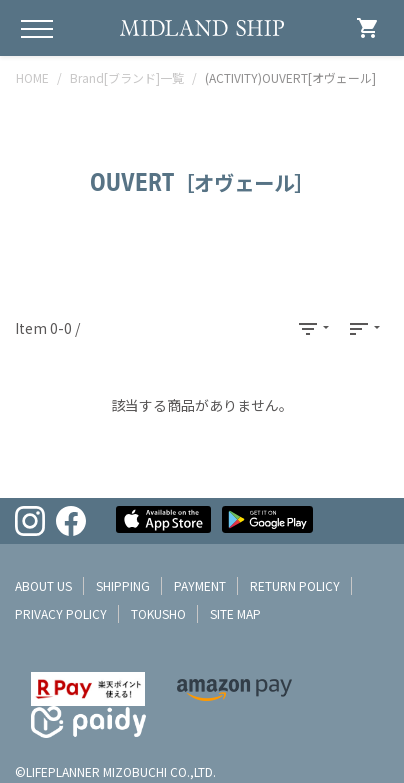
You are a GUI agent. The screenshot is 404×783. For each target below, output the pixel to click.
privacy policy (61, 613)
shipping (123, 585)
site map (235, 613)
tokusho (158, 613)
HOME (32, 77)
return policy (295, 585)
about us (43, 585)
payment (200, 585)
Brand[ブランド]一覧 (127, 77)
